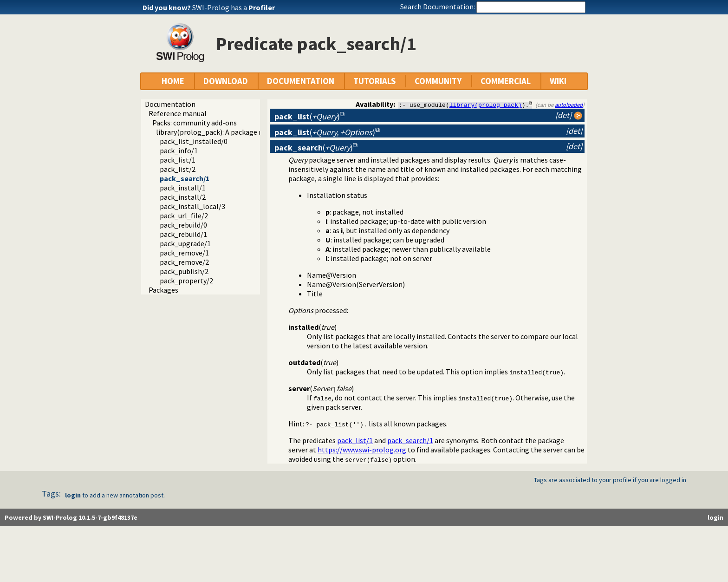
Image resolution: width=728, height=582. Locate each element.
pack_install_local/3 (192, 206)
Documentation (170, 104)
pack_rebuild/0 (183, 225)
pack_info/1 (179, 150)
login (73, 495)
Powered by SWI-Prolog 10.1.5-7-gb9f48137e (71, 517)
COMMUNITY (438, 81)
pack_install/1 (183, 188)
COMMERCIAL (506, 81)
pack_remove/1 (184, 253)
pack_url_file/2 (184, 216)
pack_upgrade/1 (185, 243)
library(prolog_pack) (486, 105)
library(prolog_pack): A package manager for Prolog (239, 132)
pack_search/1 (185, 178)
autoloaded (569, 105)
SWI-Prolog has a (234, 7)
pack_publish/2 (184, 271)
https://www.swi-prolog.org (362, 450)
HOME (173, 81)
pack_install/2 (183, 197)
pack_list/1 (178, 160)
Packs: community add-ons (195, 123)
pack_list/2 (178, 169)
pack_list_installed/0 (194, 141)
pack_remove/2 (184, 262)
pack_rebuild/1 (183, 234)
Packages (163, 290)
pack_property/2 (186, 281)
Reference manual (178, 113)
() (307, 116)
